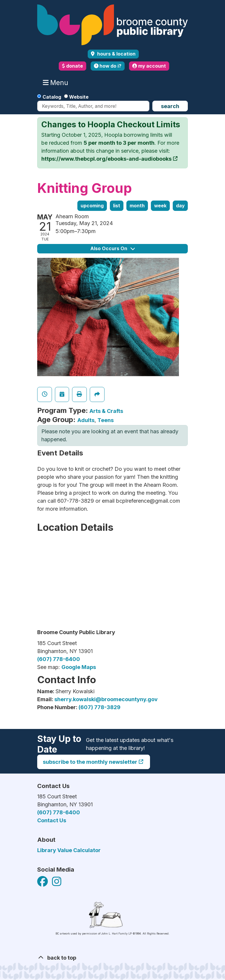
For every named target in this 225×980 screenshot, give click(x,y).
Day (180, 206)
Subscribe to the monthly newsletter (90, 762)
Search (170, 106)
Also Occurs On (112, 249)
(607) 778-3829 (100, 707)
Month (137, 206)
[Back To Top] (112, 958)
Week (160, 206)
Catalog (52, 97)
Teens (106, 420)
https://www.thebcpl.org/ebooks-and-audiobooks (106, 159)
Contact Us (52, 820)
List (117, 206)
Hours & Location (116, 54)
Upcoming (92, 206)
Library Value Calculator (69, 850)
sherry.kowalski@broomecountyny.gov (106, 699)
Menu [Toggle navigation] (57, 83)
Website (79, 97)
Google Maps (79, 667)
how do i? (108, 66)
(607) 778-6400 (59, 659)
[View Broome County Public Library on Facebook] (43, 883)
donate (72, 66)
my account (149, 66)
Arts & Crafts (106, 411)
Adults (86, 420)
